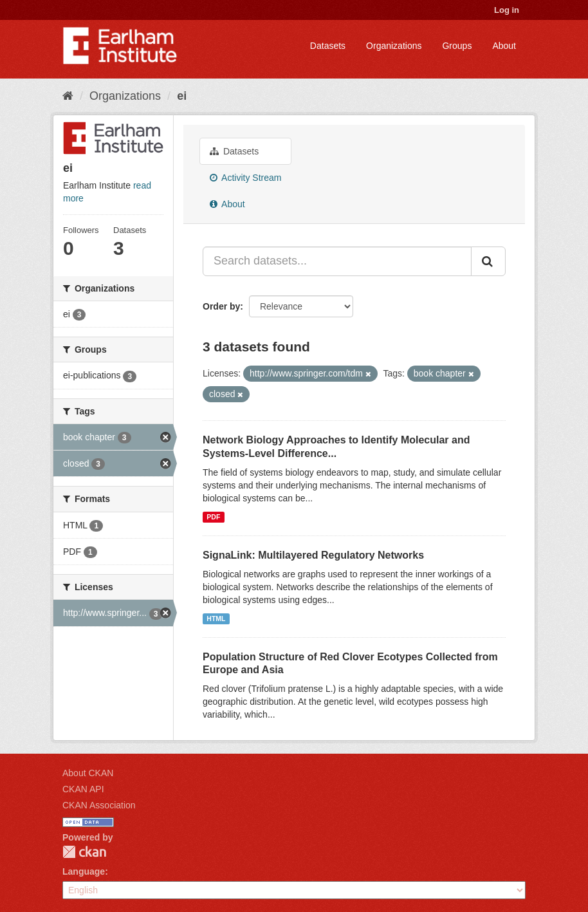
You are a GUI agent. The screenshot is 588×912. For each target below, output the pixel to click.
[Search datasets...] (337, 261)
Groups (457, 46)
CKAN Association (99, 805)
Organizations (394, 46)
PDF (213, 517)
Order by (221, 306)
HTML (216, 619)
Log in (507, 10)
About (504, 46)
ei (182, 96)
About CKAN (88, 773)
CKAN (84, 852)
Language (84, 871)
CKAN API (83, 789)
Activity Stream (245, 178)
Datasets (328, 46)
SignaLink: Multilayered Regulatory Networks (313, 555)
